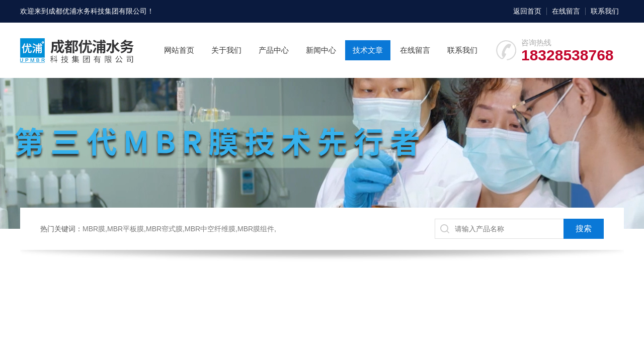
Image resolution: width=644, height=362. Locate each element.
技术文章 (368, 50)
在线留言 (566, 11)
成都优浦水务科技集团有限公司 (98, 11)
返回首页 (527, 11)
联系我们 (605, 11)
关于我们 (226, 50)
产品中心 (274, 50)
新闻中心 (321, 50)
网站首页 (179, 50)
